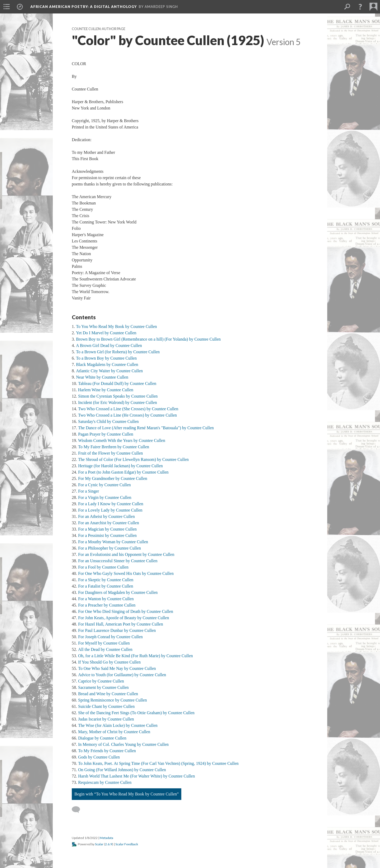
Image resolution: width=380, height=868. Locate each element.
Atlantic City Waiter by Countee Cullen (109, 371)
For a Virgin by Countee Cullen (105, 497)
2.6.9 (109, 844)
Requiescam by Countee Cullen (105, 782)
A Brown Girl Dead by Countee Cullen (109, 345)
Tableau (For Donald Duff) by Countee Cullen (117, 383)
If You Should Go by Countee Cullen (109, 662)
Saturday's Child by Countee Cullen (108, 421)
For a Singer (89, 491)
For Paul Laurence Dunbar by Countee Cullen (117, 630)
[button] (360, 7)
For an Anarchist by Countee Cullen (109, 523)
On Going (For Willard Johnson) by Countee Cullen (122, 770)
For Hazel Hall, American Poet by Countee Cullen (121, 624)
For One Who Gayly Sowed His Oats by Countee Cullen (126, 573)
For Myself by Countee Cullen (104, 643)
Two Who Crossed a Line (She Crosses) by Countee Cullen (128, 409)
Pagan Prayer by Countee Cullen (106, 434)
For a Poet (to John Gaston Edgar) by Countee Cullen (123, 472)
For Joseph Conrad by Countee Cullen (110, 637)
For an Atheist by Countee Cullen (106, 516)
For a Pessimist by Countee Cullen (107, 535)
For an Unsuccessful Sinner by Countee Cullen (118, 561)
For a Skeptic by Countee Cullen (106, 580)
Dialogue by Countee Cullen (102, 738)
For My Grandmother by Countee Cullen (113, 478)
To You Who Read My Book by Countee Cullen (117, 326)
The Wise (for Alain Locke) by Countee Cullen (118, 725)
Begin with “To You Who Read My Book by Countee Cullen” (127, 794)
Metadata (106, 838)
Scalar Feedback (127, 844)
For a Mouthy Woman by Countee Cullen (113, 542)
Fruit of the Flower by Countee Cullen (110, 453)
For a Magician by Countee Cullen (107, 529)
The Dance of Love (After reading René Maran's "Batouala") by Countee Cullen (146, 428)
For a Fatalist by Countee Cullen (106, 586)
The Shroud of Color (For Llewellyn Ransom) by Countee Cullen (133, 459)
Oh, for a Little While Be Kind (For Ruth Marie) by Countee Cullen (136, 656)
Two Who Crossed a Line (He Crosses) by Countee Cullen (127, 415)
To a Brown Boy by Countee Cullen (106, 358)
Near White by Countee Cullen (102, 377)
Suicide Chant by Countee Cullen (106, 706)
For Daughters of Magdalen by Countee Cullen (118, 592)
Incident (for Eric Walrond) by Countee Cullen (118, 402)
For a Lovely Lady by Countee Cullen (110, 510)
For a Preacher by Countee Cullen (107, 605)
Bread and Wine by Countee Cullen (108, 694)
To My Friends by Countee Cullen (107, 751)
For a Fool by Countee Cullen (103, 567)
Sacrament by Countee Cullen (103, 687)
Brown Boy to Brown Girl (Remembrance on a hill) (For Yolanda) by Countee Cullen (148, 339)
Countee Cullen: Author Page (99, 29)
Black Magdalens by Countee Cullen (107, 364)
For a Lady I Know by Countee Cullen (111, 504)
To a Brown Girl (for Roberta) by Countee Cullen (118, 352)
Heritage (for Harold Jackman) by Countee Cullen (120, 466)
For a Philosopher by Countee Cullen (110, 548)
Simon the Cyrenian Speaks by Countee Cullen (118, 396)
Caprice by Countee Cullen (101, 681)
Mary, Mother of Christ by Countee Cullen (114, 732)
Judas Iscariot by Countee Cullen (106, 719)
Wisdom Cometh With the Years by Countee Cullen (122, 440)
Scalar (99, 844)
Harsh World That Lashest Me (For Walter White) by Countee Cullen (136, 776)
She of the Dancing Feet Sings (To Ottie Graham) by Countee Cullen (136, 713)
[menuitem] (7, 7)
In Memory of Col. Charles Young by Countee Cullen (123, 744)
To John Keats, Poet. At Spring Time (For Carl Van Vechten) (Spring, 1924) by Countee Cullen (158, 763)
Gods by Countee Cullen (99, 757)
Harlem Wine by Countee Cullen (106, 390)
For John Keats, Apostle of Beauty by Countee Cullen (123, 618)
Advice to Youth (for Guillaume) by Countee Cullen (122, 675)
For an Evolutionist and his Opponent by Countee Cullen (126, 554)
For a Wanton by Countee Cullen (106, 599)
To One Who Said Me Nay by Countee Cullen (117, 668)
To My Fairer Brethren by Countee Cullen (114, 447)
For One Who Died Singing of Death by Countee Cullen (126, 611)
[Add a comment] (78, 810)
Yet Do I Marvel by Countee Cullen (106, 333)
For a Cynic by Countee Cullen (104, 485)
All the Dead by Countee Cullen (105, 649)
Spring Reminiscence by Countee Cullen (112, 700)
